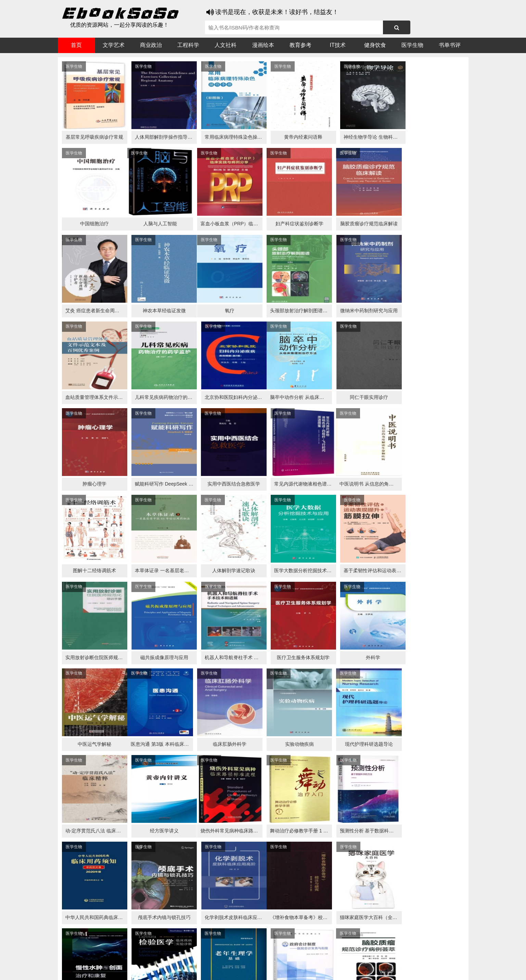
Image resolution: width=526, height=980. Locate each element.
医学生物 (412, 45)
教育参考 (300, 45)
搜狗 (126, 957)
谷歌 (113, 957)
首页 (76, 45)
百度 (154, 957)
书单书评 (450, 45)
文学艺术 (114, 45)
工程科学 (188, 45)
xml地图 (390, 970)
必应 (140, 957)
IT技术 (338, 45)
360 (166, 957)
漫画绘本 (263, 45)
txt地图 (410, 970)
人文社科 (226, 45)
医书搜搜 (94, 957)
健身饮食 (375, 45)
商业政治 (151, 45)
